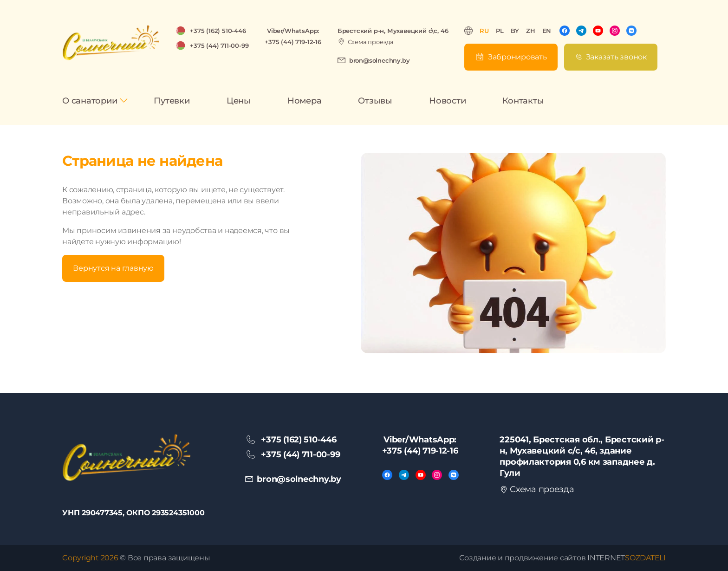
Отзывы (375, 101)
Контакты (523, 101)
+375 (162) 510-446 (218, 31)
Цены (239, 101)
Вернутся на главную (113, 268)
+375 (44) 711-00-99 (219, 45)
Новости (447, 101)
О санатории (90, 101)
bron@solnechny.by (380, 60)
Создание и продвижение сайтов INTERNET (562, 558)
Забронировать (517, 57)
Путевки (172, 101)
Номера (305, 101)
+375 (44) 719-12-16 (293, 42)
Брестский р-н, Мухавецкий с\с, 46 (393, 31)
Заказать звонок (616, 57)
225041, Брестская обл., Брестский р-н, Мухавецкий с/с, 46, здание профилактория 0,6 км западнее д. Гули (582, 456)
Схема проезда (371, 42)
